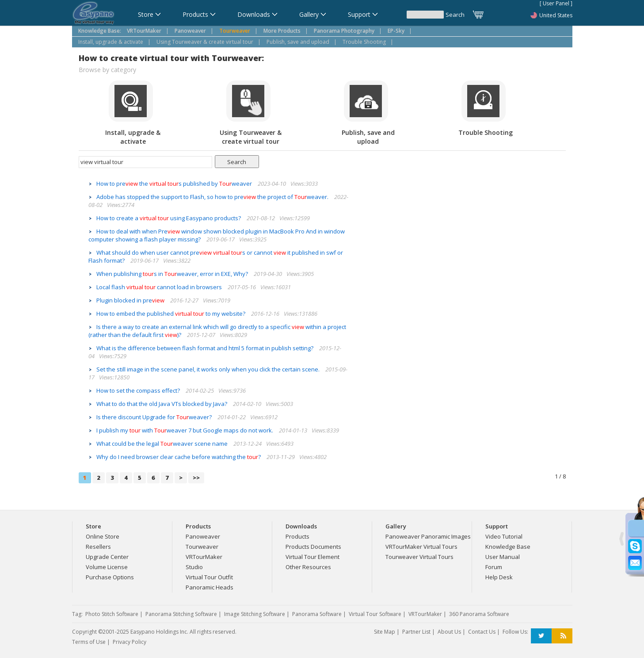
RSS (562, 636)
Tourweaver (202, 547)
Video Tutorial (504, 536)
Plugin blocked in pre (131, 300)
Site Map (385, 632)
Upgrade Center (107, 557)
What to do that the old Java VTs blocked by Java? (162, 404)
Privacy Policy (130, 642)
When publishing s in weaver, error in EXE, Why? (173, 274)
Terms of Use (89, 642)
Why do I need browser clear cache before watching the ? (179, 457)
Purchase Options (110, 577)
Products (297, 536)
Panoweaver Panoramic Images (428, 536)
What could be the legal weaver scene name (163, 444)
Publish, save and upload (298, 42)
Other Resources (308, 567)
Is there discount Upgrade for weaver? (155, 417)
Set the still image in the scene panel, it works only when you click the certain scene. (209, 369)
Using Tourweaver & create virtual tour (205, 42)
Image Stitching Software (255, 614)
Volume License (107, 567)
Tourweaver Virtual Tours (419, 557)
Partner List (416, 632)
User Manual (503, 557)
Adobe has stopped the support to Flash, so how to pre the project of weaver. (213, 197)
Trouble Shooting (364, 42)
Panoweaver (203, 536)
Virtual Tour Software (375, 614)
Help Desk (499, 577)
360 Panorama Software (479, 614)
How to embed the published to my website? (171, 314)
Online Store (103, 536)
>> (196, 478)
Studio (194, 567)
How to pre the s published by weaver (175, 184)
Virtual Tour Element (312, 557)
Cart (479, 15)
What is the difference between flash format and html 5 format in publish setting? (206, 348)
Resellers (98, 547)
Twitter (541, 636)
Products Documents (313, 547)
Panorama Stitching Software (181, 614)
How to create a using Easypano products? (169, 218)
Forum (494, 567)
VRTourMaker (204, 557)
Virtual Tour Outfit (209, 577)
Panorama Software (317, 614)
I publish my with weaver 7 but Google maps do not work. (185, 430)
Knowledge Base (508, 547)
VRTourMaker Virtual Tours (421, 547)
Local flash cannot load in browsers (160, 287)
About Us (449, 632)
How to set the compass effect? (139, 390)
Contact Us (482, 632)
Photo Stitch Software (112, 614)
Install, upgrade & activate (111, 42)
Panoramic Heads (210, 587)
